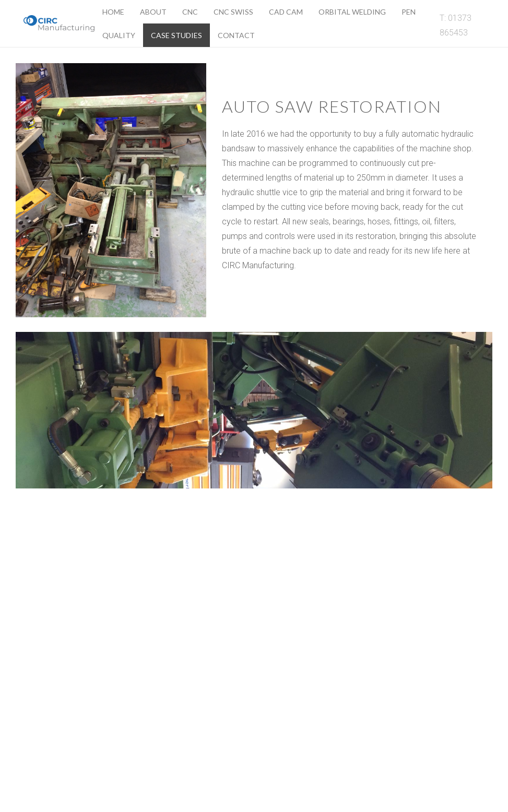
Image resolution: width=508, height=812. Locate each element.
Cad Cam (286, 12)
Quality (119, 35)
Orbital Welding (352, 12)
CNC (190, 12)
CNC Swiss (233, 12)
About (153, 12)
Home (113, 12)
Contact (236, 35)
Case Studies (176, 35)
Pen (409, 12)
